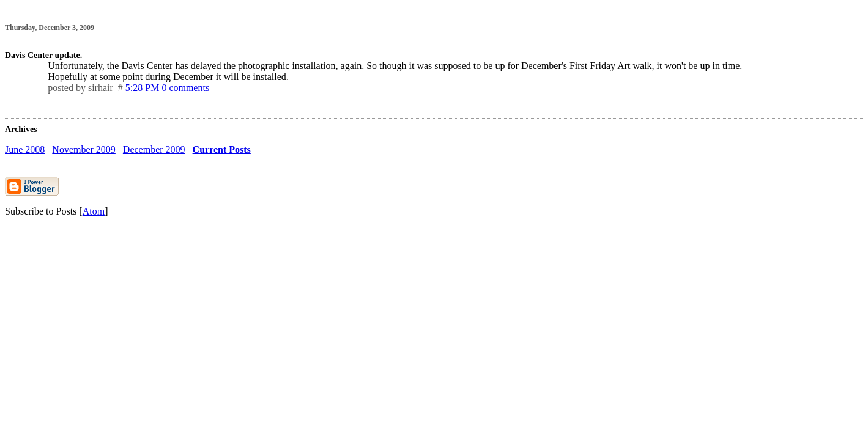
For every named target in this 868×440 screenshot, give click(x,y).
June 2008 (25, 149)
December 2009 (154, 149)
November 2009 (84, 149)
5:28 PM (143, 88)
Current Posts (222, 149)
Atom (94, 211)
